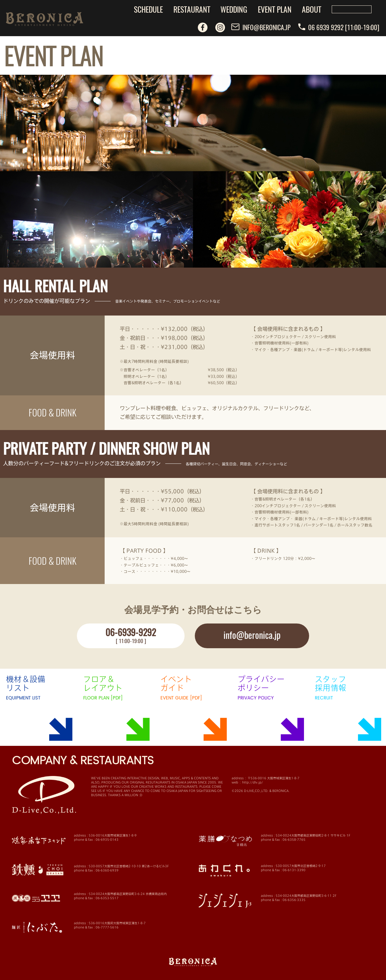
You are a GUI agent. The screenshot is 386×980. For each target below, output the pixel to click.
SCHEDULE (148, 9)
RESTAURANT (192, 9)
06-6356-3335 (294, 900)
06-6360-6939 (107, 870)
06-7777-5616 (107, 927)
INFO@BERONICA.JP (261, 27)
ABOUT (312, 9)
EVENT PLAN (275, 9)
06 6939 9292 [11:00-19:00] (339, 27)
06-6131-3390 (294, 870)
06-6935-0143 (107, 840)
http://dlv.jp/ (253, 782)
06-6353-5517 (107, 898)
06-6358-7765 (294, 840)
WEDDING (234, 9)
